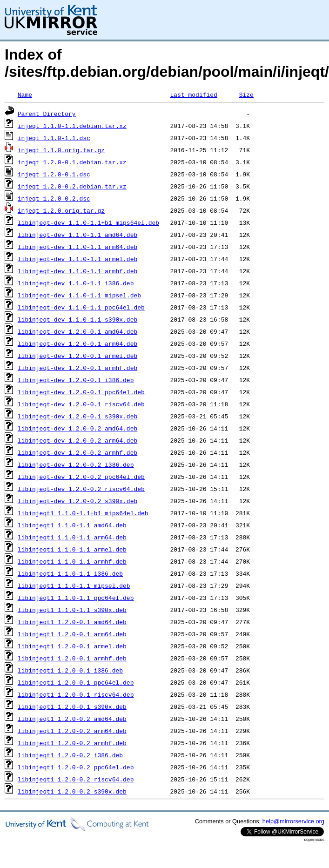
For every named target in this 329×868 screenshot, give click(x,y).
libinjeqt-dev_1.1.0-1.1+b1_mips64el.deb (88, 222)
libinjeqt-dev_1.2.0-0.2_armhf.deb (77, 452)
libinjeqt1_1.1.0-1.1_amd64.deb (72, 525)
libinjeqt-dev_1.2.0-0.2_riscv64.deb (81, 489)
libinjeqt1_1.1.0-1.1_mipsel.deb (74, 585)
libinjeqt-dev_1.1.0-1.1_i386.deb (76, 283)
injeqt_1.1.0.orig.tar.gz (61, 150)
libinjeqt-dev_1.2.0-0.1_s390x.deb (77, 416)
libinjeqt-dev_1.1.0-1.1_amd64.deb (77, 235)
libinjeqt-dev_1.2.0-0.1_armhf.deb (77, 368)
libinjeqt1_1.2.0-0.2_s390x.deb (72, 791)
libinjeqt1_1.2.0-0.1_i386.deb (70, 670)
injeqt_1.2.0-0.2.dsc (54, 198)
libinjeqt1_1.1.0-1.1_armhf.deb (72, 561)
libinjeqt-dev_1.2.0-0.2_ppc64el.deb (81, 477)
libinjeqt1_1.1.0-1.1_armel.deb (72, 549)
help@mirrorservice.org (293, 821)
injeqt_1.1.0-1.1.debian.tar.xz (72, 126)
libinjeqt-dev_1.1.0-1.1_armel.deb (77, 259)
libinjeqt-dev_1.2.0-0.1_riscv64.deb (81, 404)
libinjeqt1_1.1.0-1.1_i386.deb (70, 573)
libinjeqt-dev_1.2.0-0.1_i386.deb (76, 380)
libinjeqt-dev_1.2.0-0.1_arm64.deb (77, 343)
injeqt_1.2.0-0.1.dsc (54, 174)
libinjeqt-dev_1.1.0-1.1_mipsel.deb (79, 295)
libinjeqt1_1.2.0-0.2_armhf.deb (72, 743)
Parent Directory (47, 114)
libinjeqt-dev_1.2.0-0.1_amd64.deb (77, 331)
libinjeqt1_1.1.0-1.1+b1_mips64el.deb (83, 513)
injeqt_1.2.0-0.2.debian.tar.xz (72, 186)
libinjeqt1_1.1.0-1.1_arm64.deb (72, 537)
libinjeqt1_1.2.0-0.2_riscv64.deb (76, 779)
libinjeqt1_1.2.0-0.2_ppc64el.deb (76, 767)
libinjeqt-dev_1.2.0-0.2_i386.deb (76, 464)
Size (246, 94)
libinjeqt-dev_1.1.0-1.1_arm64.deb (77, 247)
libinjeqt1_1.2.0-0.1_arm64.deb (72, 634)
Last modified (193, 94)
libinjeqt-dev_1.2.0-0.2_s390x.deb (77, 501)
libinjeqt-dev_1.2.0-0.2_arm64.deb (77, 440)
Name (25, 94)
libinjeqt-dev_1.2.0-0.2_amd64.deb (77, 428)
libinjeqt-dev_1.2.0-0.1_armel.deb (77, 356)
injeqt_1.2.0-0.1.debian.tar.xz (72, 162)
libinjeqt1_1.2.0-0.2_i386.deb (70, 755)
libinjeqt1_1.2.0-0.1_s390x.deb (72, 707)
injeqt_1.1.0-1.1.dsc (54, 138)
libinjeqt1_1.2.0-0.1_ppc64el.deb (76, 682)
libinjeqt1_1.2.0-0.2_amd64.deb (72, 719)
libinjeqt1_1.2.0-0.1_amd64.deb (72, 622)
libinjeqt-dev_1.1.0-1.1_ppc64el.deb (81, 307)
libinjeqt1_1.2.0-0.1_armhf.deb (72, 658)
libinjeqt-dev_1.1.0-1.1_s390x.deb (77, 319)
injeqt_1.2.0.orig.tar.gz (61, 210)
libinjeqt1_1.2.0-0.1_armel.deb (72, 646)
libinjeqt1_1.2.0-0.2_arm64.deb (72, 731)
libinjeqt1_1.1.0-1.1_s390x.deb (72, 610)
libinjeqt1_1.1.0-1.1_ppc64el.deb (76, 598)
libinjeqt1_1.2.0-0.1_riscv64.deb (76, 694)
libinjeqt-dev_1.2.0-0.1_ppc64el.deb (81, 392)
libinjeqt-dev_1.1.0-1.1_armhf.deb (77, 271)
